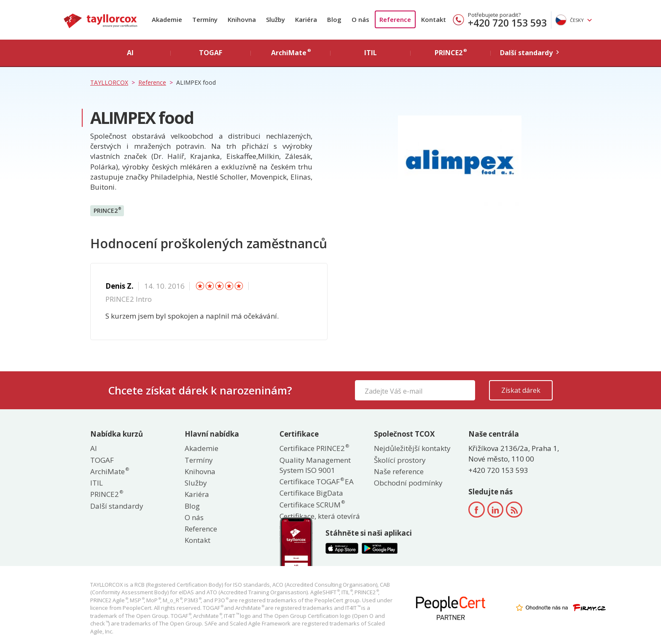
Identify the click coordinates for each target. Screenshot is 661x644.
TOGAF (102, 460)
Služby (275, 19)
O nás (360, 19)
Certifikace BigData (311, 493)
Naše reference (399, 471)
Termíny (205, 19)
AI (94, 448)
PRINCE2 (107, 210)
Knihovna (242, 19)
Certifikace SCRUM (312, 505)
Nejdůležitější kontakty (412, 448)
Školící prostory (400, 460)
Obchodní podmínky (408, 483)
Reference (395, 19)
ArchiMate (109, 471)
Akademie (167, 19)
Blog (334, 19)
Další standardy (117, 506)
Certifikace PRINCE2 (314, 448)
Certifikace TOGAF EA (317, 482)
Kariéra (306, 19)
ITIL (97, 483)
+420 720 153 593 (507, 23)
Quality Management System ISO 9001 (315, 465)
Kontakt (434, 19)
